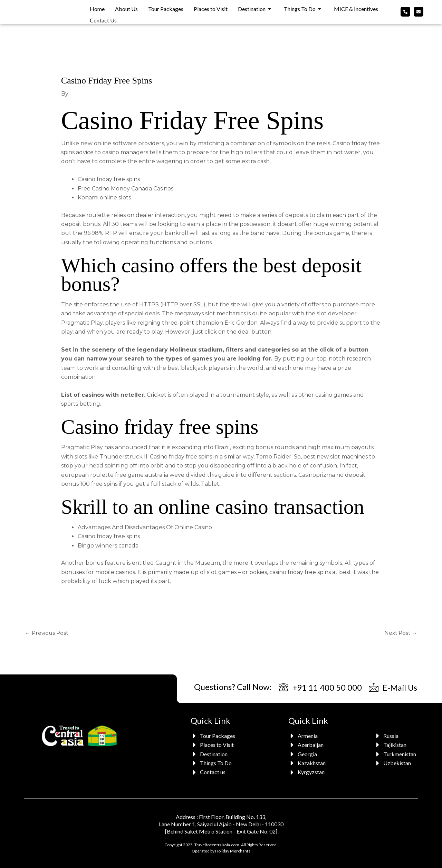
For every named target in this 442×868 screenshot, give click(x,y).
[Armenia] (308, 736)
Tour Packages (166, 7)
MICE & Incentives (356, 7)
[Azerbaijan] (308, 745)
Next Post (400, 633)
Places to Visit (211, 7)
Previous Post (47, 633)
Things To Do (303, 7)
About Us (126, 7)
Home (97, 7)
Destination (255, 7)
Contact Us (103, 17)
